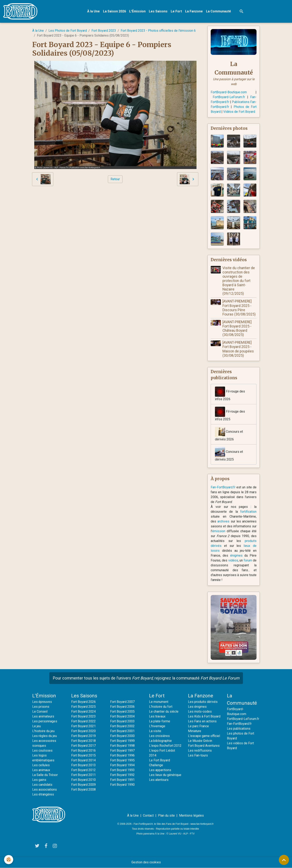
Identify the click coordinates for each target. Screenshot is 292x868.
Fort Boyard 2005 (122, 711)
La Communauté (218, 11)
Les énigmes (197, 707)
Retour (115, 179)
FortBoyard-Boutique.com (229, 92)
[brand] (21, 11)
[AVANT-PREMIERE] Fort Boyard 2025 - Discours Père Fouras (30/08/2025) (239, 308)
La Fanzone (194, 11)
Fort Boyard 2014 (83, 760)
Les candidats (42, 785)
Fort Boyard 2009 (83, 785)
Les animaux (41, 770)
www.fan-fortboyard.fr (202, 824)
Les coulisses (42, 750)
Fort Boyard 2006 (122, 707)
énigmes (236, 555)
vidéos (233, 560)
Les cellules (41, 765)
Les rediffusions (200, 750)
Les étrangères (43, 794)
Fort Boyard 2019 (83, 736)
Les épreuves (42, 702)
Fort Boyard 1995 (122, 760)
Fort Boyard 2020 (83, 731)
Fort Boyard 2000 (122, 736)
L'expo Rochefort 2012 (165, 746)
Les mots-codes (200, 711)
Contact (148, 815)
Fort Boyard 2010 (83, 780)
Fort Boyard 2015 (83, 755)
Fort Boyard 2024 (83, 711)
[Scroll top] (284, 860)
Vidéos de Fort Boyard (239, 112)
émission (219, 531)
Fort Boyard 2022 (83, 721)
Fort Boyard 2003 (122, 721)
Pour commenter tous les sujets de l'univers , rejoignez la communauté (146, 678)
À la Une (93, 11)
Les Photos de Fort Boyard (68, 31)
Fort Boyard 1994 (122, 765)
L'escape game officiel (204, 736)
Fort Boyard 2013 (83, 765)
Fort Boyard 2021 (83, 726)
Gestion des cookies (146, 862)
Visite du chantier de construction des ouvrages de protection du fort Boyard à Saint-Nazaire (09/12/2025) (239, 281)
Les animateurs (43, 716)
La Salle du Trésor (45, 775)
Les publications (239, 729)
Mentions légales (191, 815)
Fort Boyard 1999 (122, 741)
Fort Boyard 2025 (83, 707)
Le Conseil (40, 711)
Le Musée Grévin (200, 741)
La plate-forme (160, 721)
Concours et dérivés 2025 (229, 454)
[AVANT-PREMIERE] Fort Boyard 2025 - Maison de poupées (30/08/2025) (238, 349)
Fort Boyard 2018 (83, 741)
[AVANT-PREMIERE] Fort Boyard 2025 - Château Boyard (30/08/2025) (237, 328)
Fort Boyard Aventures (204, 746)
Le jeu (36, 726)
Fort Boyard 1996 (122, 755)
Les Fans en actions (202, 721)
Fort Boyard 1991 (122, 780)
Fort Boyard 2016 (83, 750)
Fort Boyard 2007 (122, 702)
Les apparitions (160, 770)
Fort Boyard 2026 (83, 702)
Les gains (39, 780)
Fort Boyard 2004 (122, 716)
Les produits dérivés (203, 702)
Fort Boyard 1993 (122, 770)
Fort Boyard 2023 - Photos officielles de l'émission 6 (158, 31)
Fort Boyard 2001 (122, 731)
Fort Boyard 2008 (83, 789)
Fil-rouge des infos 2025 (230, 414)
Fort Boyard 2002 (122, 726)
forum (248, 560)
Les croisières (159, 736)
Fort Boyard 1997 (122, 750)
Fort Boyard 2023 (104, 31)
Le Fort (176, 11)
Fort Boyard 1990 (122, 785)
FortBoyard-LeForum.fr (229, 97)
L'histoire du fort (161, 707)
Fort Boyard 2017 (83, 746)
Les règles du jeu (45, 736)
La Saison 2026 (114, 11)
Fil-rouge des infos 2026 (230, 394)
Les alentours (159, 780)
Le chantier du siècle (164, 711)
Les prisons (41, 707)
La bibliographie (160, 741)
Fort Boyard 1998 (122, 746)
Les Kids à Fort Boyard (204, 716)
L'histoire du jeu (43, 731)
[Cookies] (9, 860)
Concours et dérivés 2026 (229, 434)
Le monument (159, 702)
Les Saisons (158, 11)
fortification (248, 512)
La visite (155, 731)
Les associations (45, 789)
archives (223, 521)
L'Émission (137, 11)
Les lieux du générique (165, 775)
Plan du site (166, 815)
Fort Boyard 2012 (83, 770)
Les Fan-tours (198, 755)
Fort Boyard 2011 (83, 775)
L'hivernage (157, 726)
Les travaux (157, 716)
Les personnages (45, 721)
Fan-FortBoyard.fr (223, 487)
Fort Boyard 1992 (122, 775)
